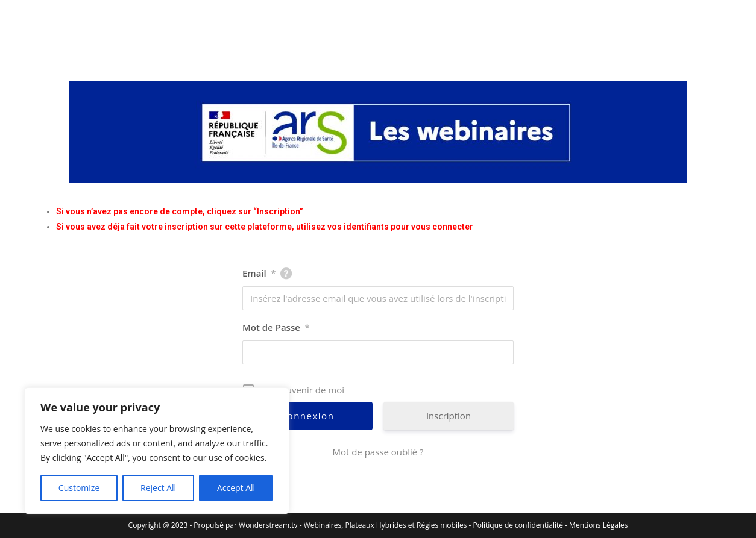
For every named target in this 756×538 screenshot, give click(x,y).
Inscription (449, 416)
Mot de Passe (276, 327)
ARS (51, 22)
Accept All (236, 488)
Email (259, 273)
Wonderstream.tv (268, 525)
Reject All (158, 488)
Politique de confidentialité (518, 525)
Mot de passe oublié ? (378, 452)
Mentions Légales (598, 525)
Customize (79, 488)
